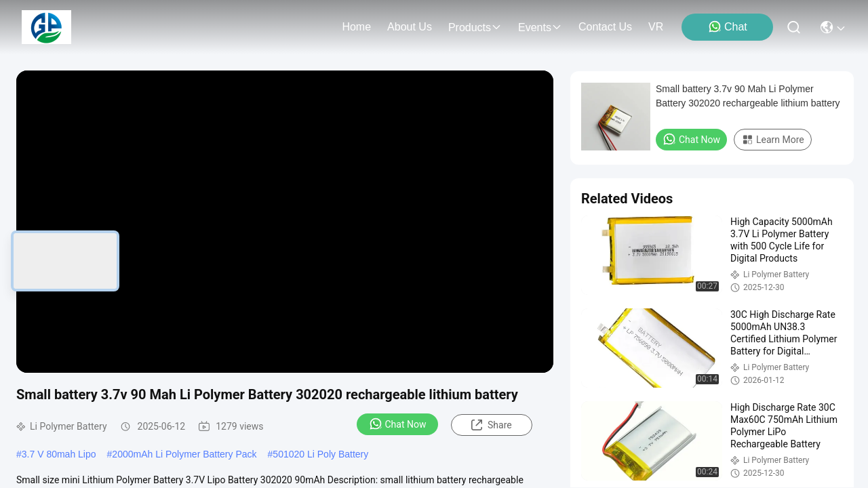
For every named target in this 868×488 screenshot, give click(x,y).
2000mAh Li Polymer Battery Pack (184, 454)
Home (356, 27)
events (540, 27)
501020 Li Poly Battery (320, 454)
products (475, 27)
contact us (605, 27)
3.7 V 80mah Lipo (59, 454)
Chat (728, 26)
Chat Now (398, 424)
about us (410, 27)
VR (656, 27)
